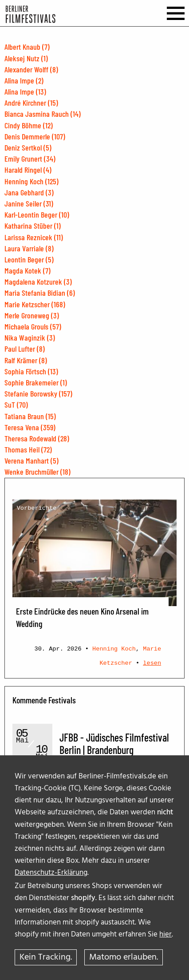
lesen (152, 663)
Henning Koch (114, 649)
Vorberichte (37, 508)
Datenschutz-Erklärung (51, 873)
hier (165, 934)
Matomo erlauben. (124, 957)
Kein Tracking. (46, 957)
